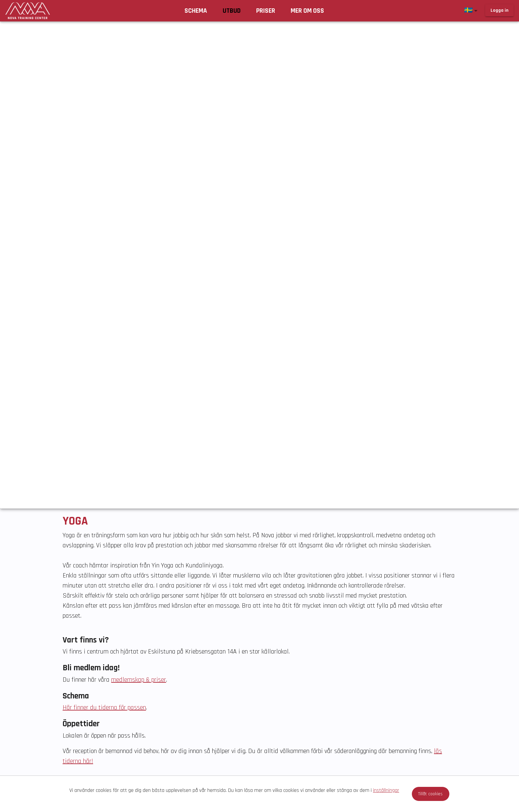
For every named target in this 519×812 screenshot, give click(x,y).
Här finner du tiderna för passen (104, 707)
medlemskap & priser (139, 680)
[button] (472, 11)
